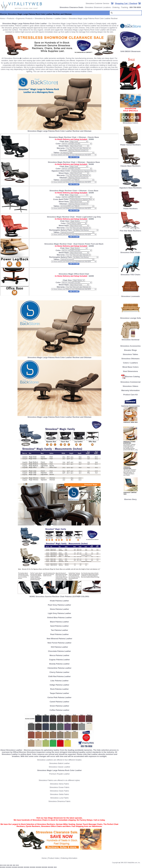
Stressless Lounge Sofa (130, 317)
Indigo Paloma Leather (59, 685)
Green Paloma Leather (59, 706)
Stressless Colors (131, 123)
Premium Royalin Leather (60, 774)
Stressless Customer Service (97, 3)
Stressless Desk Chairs (131, 252)
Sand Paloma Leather (59, 626)
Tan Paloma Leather (60, 630)
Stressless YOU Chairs (130, 274)
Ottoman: (64, 150)
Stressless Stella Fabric (59, 794)
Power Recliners (131, 208)
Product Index (54, 858)
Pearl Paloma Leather (59, 634)
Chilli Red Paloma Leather (59, 676)
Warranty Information (130, 390)
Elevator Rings (130, 350)
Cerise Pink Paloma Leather (59, 697)
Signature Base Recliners (130, 187)
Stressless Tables (130, 354)
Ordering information (69, 858)
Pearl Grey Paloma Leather (59, 605)
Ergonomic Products (24, 18)
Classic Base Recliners (130, 165)
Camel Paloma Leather (59, 702)
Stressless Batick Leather (60, 763)
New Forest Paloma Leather (60, 643)
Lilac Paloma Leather (59, 681)
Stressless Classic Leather (59, 767)
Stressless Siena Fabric (60, 784)
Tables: (57, 153)
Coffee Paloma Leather (60, 710)
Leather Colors (61, 18)
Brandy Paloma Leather (59, 664)
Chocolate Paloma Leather (59, 651)
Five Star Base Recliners (131, 230)
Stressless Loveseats (131, 295)
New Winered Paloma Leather (59, 639)
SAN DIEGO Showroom (131, 51)
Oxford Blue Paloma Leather (60, 618)
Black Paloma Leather (59, 622)
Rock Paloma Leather (59, 689)
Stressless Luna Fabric (59, 798)
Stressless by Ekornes (44, 18)
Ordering (116, 7)
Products (11, 18)
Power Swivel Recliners (130, 145)
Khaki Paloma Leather (59, 601)
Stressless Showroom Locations (98, 7)
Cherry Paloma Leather (59, 672)
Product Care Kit (130, 395)
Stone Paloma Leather (60, 609)
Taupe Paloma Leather (59, 693)
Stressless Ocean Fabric (59, 787)
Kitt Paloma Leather (59, 647)
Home (2, 18)
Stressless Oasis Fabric (60, 791)
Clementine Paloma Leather (60, 668)
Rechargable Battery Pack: (61, 230)
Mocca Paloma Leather (60, 655)
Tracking (124, 7)
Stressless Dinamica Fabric (59, 801)
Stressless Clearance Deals (71, 7)
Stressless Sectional (131, 339)
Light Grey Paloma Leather (59, 613)
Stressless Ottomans (130, 359)
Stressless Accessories (130, 346)
